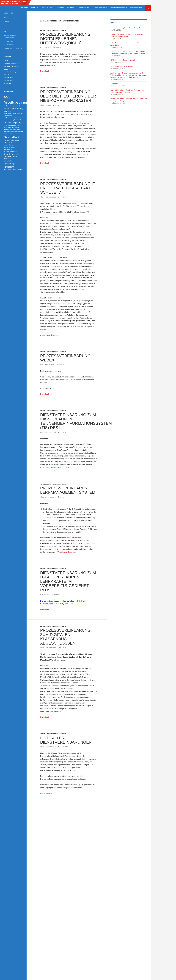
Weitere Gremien (136, 8)
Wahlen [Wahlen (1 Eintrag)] (20, 169)
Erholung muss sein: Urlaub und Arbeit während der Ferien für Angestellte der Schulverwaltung (128, 52)
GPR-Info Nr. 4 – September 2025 (123, 60)
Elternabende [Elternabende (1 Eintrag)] (17, 129)
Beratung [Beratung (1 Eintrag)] (9, 116)
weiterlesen (46, 793)
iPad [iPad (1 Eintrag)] (17, 141)
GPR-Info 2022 (8, 78)
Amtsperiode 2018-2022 (11, 63)
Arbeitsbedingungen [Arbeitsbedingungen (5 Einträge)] (19, 102)
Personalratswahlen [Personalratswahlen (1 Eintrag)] (9, 151)
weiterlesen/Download (50, 335)
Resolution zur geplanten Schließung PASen (127, 28)
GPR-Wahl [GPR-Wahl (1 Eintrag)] (7, 141)
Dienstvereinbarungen (56, 30)
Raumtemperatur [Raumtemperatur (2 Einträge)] (12, 154)
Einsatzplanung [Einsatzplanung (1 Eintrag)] (8, 129)
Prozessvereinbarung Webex (65, 358)
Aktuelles (34, 8)
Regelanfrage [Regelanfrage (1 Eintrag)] (8, 157)
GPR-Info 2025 (8, 80)
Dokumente (60, 8)
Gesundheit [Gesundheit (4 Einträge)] (11, 137)
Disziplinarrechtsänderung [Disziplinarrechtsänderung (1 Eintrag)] (11, 127)
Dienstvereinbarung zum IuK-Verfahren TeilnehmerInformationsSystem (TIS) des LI (76, 421)
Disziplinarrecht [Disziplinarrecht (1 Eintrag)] (15, 125)
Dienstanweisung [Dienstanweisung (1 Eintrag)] (9, 120)
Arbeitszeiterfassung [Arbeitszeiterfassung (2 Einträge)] (13, 109)
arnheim (58, 48)
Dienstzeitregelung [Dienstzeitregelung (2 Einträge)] (13, 122)
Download (44, 71)
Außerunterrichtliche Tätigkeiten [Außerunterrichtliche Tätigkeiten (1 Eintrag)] (13, 113)
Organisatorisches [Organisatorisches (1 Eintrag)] (9, 149)
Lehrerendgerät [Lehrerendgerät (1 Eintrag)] (8, 145)
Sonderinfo (7, 83)
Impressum (7, 22)
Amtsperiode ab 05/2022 (11, 66)
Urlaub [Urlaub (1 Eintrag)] (16, 164)
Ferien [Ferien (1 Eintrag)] (11, 132)
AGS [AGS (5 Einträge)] (7, 97)
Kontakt (7, 17)
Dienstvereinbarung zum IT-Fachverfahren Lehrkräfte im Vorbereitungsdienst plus (68, 581)
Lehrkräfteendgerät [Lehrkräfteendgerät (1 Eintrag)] (9, 147)
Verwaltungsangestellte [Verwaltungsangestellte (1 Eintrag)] (10, 169)
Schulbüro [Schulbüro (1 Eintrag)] (15, 157)
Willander (64, 747)
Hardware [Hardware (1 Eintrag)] (13, 141)
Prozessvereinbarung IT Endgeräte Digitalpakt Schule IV (68, 188)
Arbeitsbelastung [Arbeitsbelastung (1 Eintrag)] (9, 106)
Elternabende (115, 84)
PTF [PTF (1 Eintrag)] (17, 151)
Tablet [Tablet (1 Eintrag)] (12, 159)
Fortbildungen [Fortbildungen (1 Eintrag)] (8, 134)
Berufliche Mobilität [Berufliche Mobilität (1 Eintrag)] (9, 118)
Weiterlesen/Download (60, 467)
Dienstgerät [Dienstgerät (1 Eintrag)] (17, 120)
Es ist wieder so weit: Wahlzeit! (122, 66)
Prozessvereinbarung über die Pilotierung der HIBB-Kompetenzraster (68, 96)
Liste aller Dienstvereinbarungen (66, 740)
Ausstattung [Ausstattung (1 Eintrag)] (7, 111)
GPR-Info (7, 75)
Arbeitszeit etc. (84, 8)
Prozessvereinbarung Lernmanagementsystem (68, 490)
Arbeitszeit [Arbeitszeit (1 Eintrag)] (17, 106)
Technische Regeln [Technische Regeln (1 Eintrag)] (9, 161)
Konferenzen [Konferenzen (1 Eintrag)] (13, 143)
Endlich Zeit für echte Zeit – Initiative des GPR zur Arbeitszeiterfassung (128, 35)
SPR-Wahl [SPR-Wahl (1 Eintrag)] (7, 159)
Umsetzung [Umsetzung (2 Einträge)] (9, 164)
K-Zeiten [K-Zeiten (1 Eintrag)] (6, 143)
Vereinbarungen (47, 8)
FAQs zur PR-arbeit (100, 8)
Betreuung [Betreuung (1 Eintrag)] (18, 118)
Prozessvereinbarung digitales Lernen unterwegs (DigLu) (65, 39)
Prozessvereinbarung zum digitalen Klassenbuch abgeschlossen (65, 637)
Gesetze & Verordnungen (118, 8)
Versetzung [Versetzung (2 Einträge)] (9, 167)
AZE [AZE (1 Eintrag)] (5, 116)
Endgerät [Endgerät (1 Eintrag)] (6, 132)
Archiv (6, 69)
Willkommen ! (8, 13)
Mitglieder (24, 8)
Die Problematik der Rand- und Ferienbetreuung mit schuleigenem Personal (128, 91)
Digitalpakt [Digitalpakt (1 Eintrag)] (7, 125)
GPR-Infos (70, 8)
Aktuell (43, 30)
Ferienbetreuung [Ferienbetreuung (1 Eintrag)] (18, 132)
